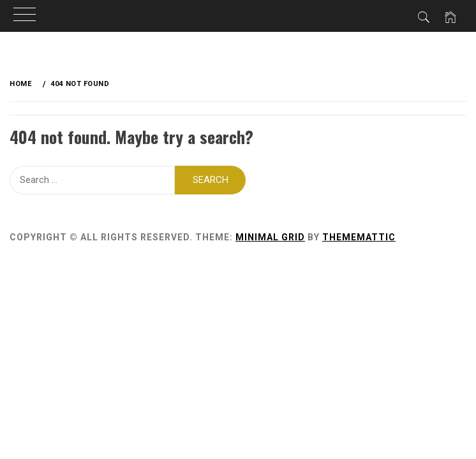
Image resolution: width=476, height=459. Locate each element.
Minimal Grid (270, 237)
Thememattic (359, 237)
